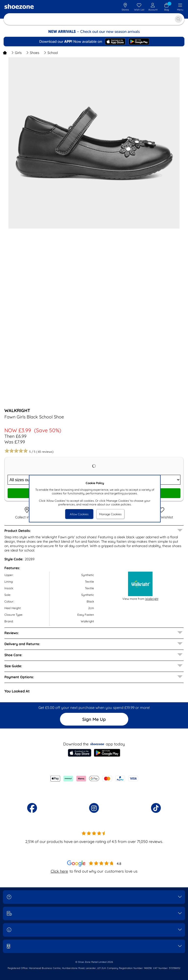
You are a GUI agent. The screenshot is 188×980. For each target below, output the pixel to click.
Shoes (33, 53)
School (51, 53)
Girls (17, 53)
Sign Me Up (94, 719)
